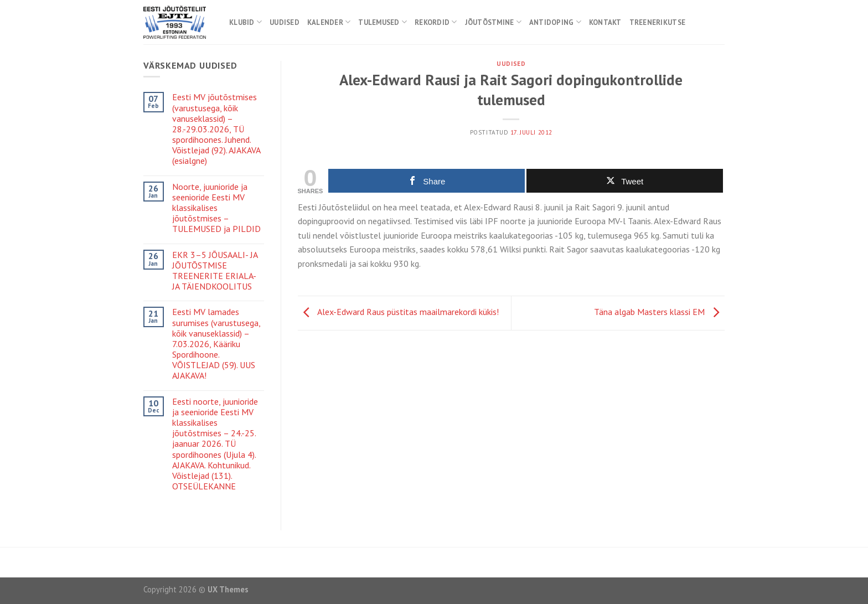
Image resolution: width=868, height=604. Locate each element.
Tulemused (383, 22)
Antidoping (555, 22)
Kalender (329, 22)
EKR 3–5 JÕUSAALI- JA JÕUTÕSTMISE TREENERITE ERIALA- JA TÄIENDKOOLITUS (215, 271)
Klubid (246, 22)
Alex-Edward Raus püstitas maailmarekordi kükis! (398, 312)
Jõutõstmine (493, 22)
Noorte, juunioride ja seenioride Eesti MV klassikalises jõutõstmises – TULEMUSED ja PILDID (216, 208)
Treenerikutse (657, 22)
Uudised (285, 22)
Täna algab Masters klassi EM (659, 312)
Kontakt (605, 22)
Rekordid (436, 22)
